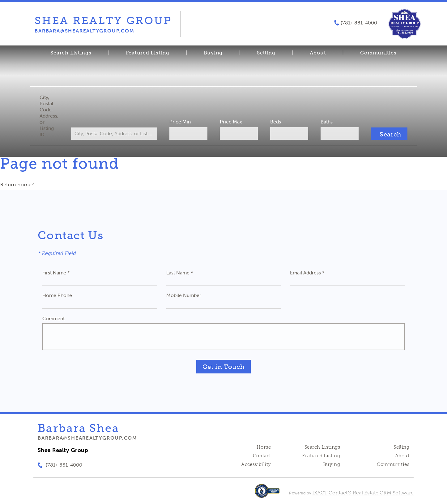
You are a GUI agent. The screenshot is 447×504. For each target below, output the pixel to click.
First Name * (56, 273)
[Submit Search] (389, 134)
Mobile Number (184, 295)
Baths (327, 122)
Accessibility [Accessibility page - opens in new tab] (256, 464)
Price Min (180, 122)
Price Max (231, 122)
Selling (266, 53)
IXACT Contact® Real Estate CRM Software (363, 493)
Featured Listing (148, 53)
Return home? (17, 185)
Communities (378, 53)
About (318, 53)
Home (264, 447)
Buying (213, 53)
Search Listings (71, 53)
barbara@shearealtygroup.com (87, 438)
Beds (276, 122)
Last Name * (180, 273)
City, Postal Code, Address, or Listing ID (49, 116)
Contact (262, 456)
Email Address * (307, 273)
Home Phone (57, 295)
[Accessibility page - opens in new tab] (267, 494)
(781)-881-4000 (359, 23)
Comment (53, 318)
